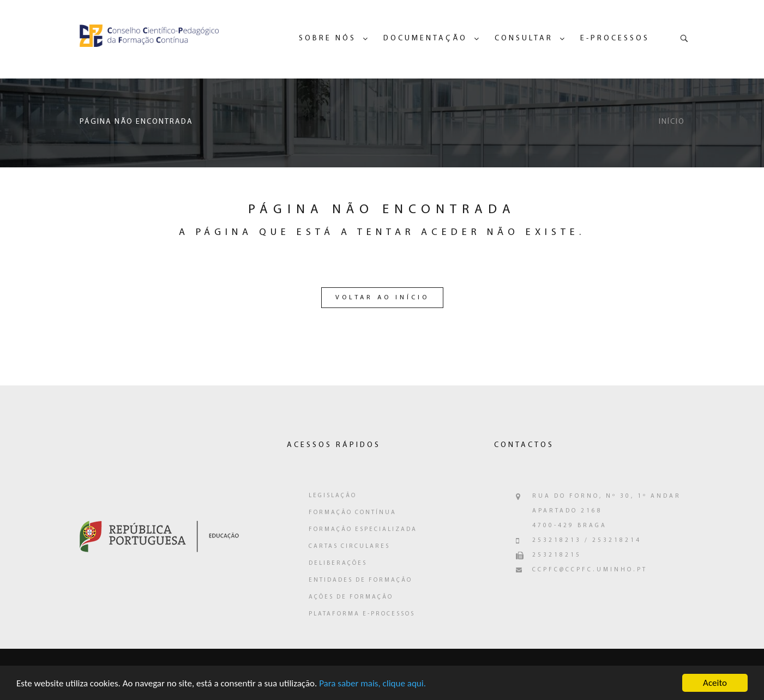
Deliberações (338, 563)
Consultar (524, 38)
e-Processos (615, 38)
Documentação (425, 38)
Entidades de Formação (360, 580)
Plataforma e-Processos (362, 614)
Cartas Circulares (349, 547)
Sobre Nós (327, 38)
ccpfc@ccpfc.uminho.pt (590, 570)
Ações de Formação (351, 597)
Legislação (333, 496)
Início (672, 122)
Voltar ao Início (382, 298)
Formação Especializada (363, 530)
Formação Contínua (353, 513)
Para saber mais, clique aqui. (372, 686)
